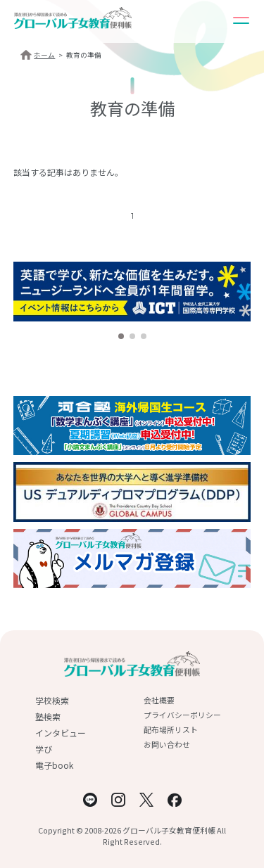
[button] (121, 336)
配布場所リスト (171, 729)
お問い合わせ (167, 744)
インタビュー (61, 733)
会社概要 (159, 700)
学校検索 (52, 700)
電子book (54, 765)
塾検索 (48, 716)
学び (44, 749)
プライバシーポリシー (182, 715)
